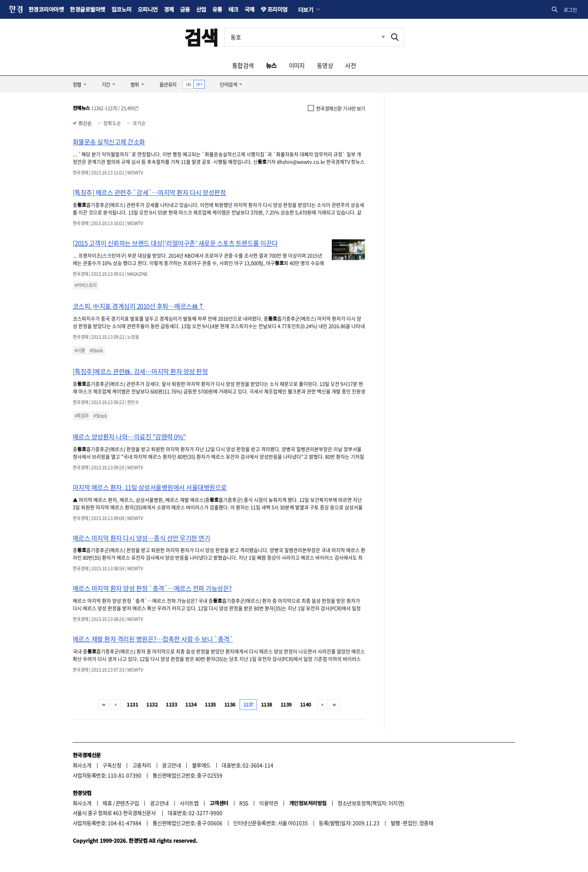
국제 (250, 9)
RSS (244, 803)
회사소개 (82, 765)
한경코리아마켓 (46, 9)
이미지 (297, 65)
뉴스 (271, 65)
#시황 (80, 350)
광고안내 (171, 765)
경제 (169, 9)
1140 (306, 704)
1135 (210, 704)
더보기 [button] (306, 9)
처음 (103, 705)
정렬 (77, 84)
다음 (322, 705)
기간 (106, 84)
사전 (350, 65)
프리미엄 (277, 9)
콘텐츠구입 (127, 803)
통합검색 (243, 65)
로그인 (570, 10)
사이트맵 (189, 803)
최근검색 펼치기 (378, 37)
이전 (115, 705)
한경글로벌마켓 (87, 9)
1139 (286, 704)
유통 (217, 9)
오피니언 (148, 9)
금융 (185, 9)
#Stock (96, 350)
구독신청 (112, 765)
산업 (201, 9)
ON (188, 84)
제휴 (107, 803)
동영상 (325, 65)
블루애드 (201, 765)
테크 (233, 9)
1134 (191, 704)
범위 (135, 84)
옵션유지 (168, 84)
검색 (201, 37)
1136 (230, 704)
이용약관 (268, 803)
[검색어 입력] (305, 37)
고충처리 (142, 765)
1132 (152, 704)
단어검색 (228, 84)
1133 (171, 704)
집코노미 (121, 9)
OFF (199, 84)
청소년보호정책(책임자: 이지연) (371, 803)
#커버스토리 (86, 285)
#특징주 (82, 416)
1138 (267, 704)
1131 (132, 704)
